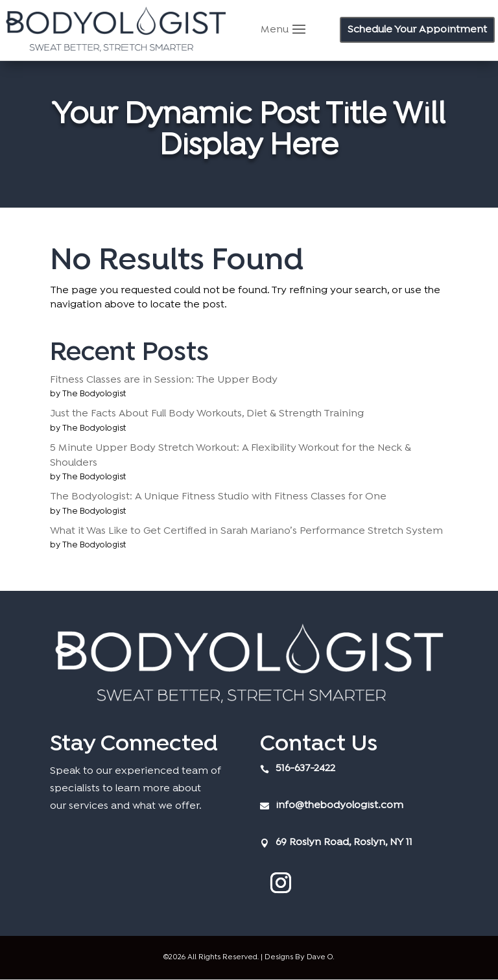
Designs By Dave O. (300, 957)
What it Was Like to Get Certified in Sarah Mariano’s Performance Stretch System (246, 531)
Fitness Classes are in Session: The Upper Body (164, 380)
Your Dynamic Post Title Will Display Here (249, 131)
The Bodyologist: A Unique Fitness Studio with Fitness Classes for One (218, 497)
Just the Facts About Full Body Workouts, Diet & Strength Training (207, 414)
